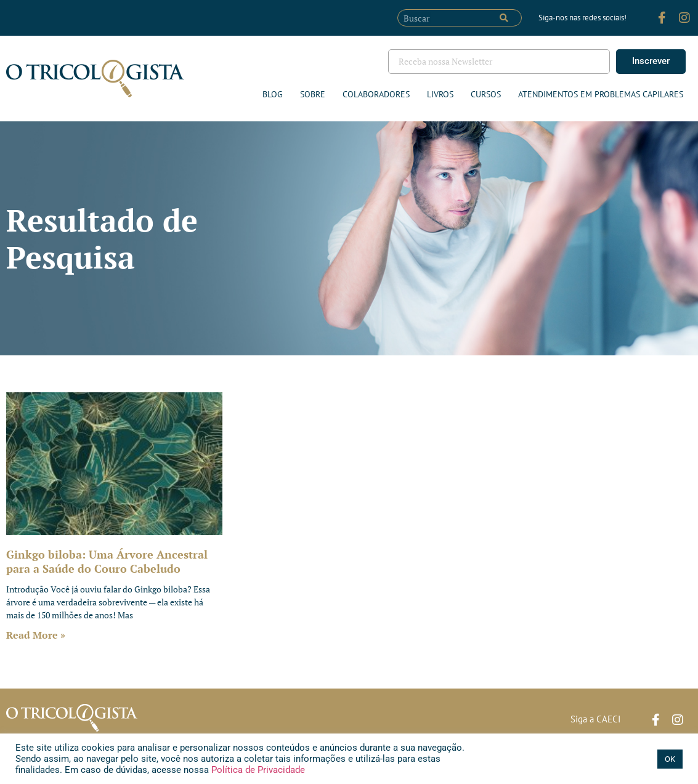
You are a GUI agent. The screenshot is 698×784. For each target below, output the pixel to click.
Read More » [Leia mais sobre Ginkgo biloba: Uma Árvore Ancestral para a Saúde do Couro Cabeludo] (36, 635)
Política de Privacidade (257, 770)
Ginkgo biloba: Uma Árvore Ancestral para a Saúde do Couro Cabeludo (107, 561)
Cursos (486, 94)
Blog (273, 94)
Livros (440, 94)
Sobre (313, 94)
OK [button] (670, 759)
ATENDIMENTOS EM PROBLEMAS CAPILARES (601, 94)
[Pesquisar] (504, 18)
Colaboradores (376, 94)
